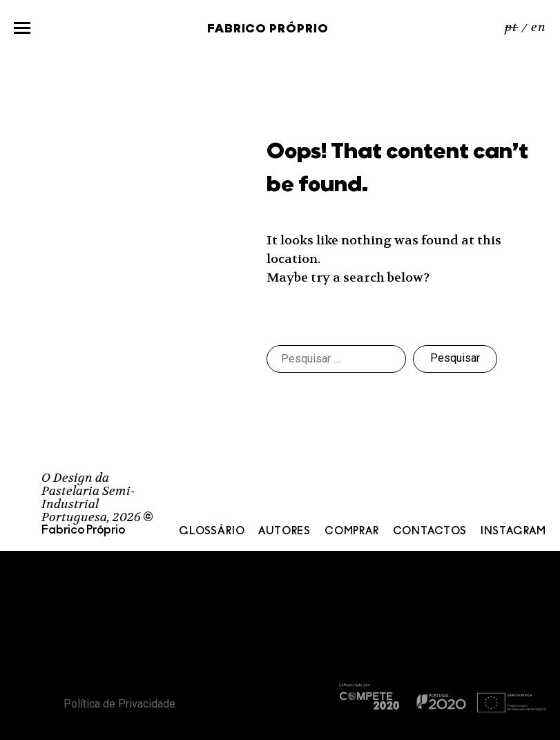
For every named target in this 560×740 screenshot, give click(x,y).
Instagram (513, 532)
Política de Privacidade (119, 704)
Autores (284, 532)
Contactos (430, 532)
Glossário (212, 532)
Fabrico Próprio (268, 29)
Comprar (352, 532)
